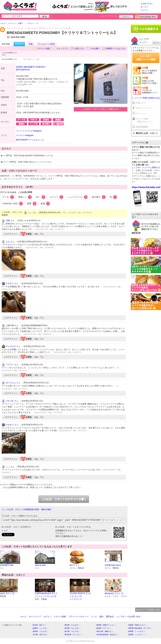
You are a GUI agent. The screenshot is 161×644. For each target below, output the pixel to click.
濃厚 (32, 204)
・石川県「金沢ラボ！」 (40, 635)
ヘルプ (146, 7)
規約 (101, 617)
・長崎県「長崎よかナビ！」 (138, 625)
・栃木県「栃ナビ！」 (39, 625)
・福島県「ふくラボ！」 (40, 628)
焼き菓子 (99, 197)
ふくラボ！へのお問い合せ (128, 617)
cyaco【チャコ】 (8, 593)
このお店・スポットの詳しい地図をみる (101, 109)
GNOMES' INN (7, 565)
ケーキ (8, 197)
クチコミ (19, 44)
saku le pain (40, 565)
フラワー (10, 365)
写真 (31, 44)
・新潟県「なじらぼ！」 (72, 628)
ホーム (146, 10)
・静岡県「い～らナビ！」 (137, 631)
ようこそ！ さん (109, 16)
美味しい (25, 197)
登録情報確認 (142, 127)
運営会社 (110, 617)
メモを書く (95, 49)
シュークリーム (78, 197)
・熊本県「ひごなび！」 (72, 625)
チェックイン (63, 49)
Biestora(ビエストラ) (114, 593)
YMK (8, 221)
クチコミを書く (44, 49)
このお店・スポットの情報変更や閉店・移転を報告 (28, 509)
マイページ (141, 113)
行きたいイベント (144, 108)
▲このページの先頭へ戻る (148, 610)
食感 (45, 204)
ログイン (126, 16)
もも (8, 242)
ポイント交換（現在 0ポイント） (145, 120)
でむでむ (10, 401)
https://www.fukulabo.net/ (146, 187)
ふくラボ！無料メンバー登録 (146, 58)
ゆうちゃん (11, 383)
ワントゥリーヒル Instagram (29, 131)
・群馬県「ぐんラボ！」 (40, 631)
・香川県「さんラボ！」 (72, 631)
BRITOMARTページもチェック (30, 140)
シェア (5, 531)
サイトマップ (35, 617)
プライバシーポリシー (78, 617)
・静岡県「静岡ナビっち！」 (106, 625)
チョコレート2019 (46, 44)
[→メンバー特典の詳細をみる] (146, 98)
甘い (41, 197)
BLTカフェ (75, 565)
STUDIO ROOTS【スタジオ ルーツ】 (80, 595)
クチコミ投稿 (60, 617)
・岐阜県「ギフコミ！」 (104, 628)
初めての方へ (148, 4)
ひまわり (10, 283)
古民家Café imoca (113, 565)
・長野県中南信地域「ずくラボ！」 (140, 628)
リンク (94, 617)
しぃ (30, 212)
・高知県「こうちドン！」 (137, 635)
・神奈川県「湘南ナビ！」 (105, 631)
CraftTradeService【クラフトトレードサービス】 (46, 595)
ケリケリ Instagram (25, 135)
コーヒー (56, 197)
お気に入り (79, 49)
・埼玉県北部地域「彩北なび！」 (107, 635)
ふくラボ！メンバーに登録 (144, 167)
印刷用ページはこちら (116, 49)
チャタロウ (11, 346)
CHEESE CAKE (13, 204)
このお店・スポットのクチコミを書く (64, 499)
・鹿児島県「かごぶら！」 (73, 635)
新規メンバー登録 (146, 16)
